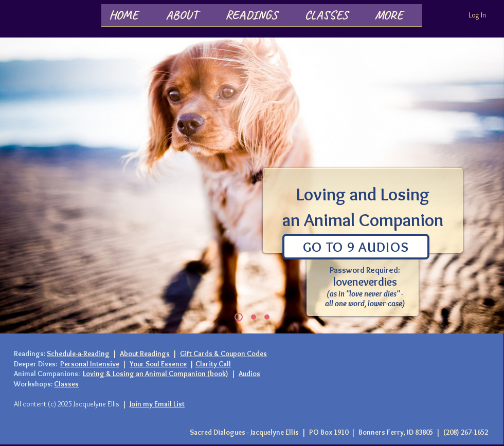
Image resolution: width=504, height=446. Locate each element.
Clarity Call (213, 364)
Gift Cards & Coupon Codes (223, 354)
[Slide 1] (239, 317)
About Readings (145, 354)
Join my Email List (157, 404)
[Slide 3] (254, 317)
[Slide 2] (267, 317)
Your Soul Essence (158, 364)
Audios (249, 374)
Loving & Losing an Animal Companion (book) (156, 374)
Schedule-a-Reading (78, 354)
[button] (188, 18)
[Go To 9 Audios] (356, 247)
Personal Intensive (90, 364)
